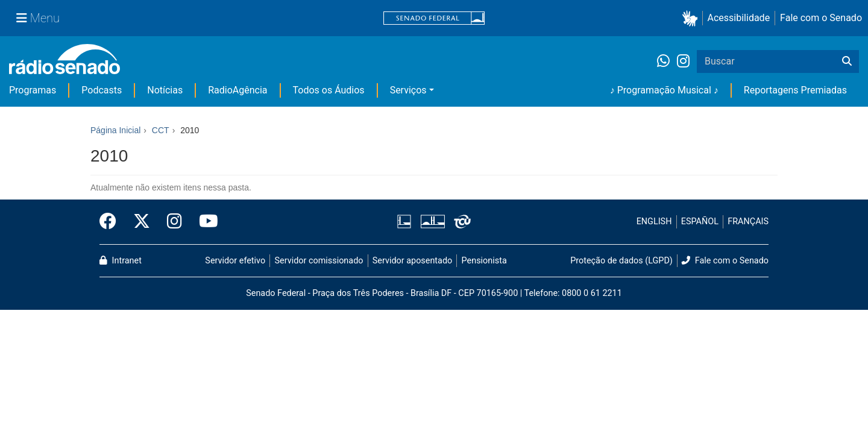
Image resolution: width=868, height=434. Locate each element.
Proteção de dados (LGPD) (621, 261)
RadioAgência (237, 90)
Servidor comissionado (319, 261)
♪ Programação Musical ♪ (664, 90)
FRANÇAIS (748, 222)
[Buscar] (847, 61)
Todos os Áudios (329, 90)
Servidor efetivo (235, 261)
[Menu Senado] (38, 18)
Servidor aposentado (412, 261)
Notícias (165, 90)
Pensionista (484, 261)
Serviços (408, 90)
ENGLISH (654, 222)
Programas (33, 90)
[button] (692, 18)
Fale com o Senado (821, 18)
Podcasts (102, 90)
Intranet (121, 261)
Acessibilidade (739, 18)
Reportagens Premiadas (795, 90)
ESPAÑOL (700, 222)
